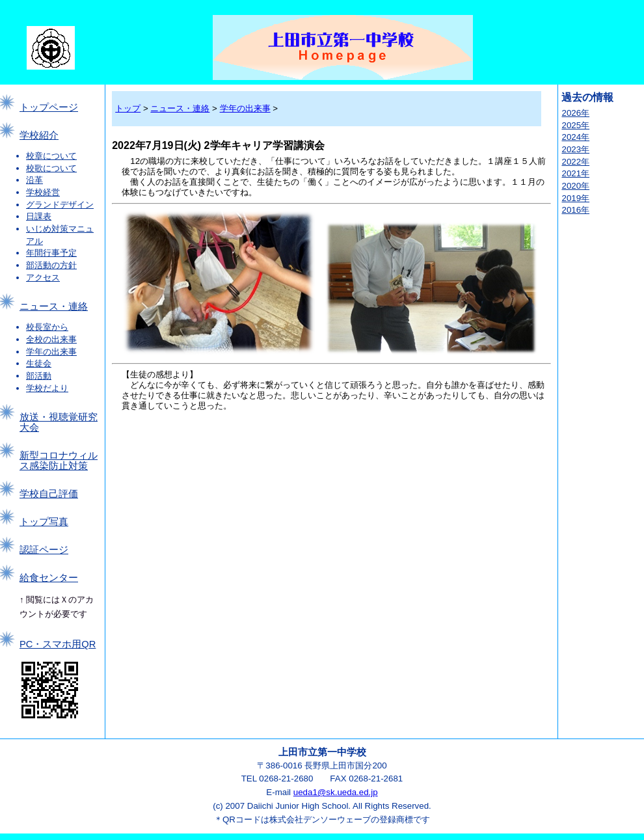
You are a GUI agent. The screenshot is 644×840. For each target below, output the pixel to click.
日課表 (39, 216)
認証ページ (44, 550)
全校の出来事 (51, 339)
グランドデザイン (60, 205)
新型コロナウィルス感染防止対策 (59, 461)
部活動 (39, 376)
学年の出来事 (51, 352)
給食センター (49, 578)
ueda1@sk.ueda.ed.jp (336, 792)
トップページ (49, 107)
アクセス (43, 278)
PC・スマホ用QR (58, 644)
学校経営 (43, 192)
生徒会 (39, 363)
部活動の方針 (51, 265)
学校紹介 (39, 135)
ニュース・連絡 (54, 306)
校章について (51, 156)
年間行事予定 (51, 253)
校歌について (51, 168)
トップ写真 (44, 522)
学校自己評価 (49, 494)
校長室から (47, 327)
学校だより (47, 388)
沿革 (34, 180)
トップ (128, 108)
